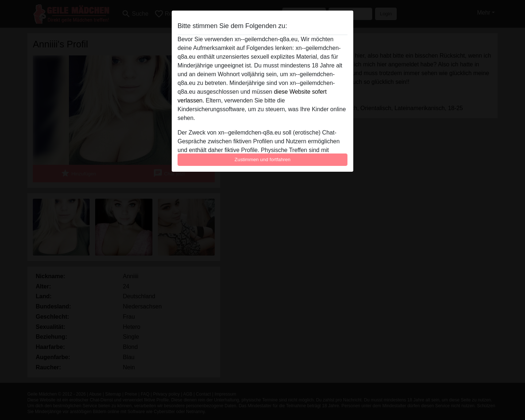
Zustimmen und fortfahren (262, 160)
